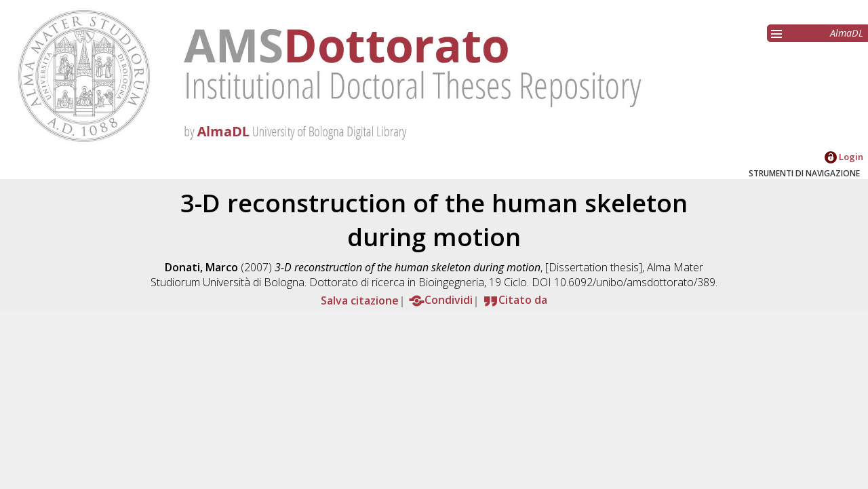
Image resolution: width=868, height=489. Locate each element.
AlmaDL (847, 33)
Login (844, 157)
